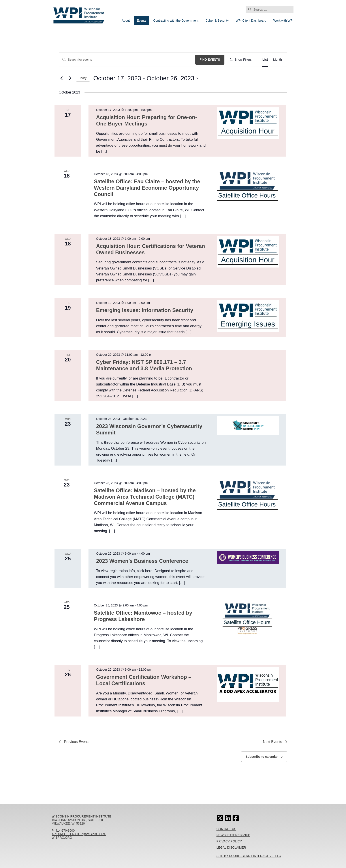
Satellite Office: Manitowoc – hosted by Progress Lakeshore (143, 616)
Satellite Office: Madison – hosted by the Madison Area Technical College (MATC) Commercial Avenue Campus (145, 497)
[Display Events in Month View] (277, 60)
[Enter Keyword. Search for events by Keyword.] (127, 60)
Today (83, 78)
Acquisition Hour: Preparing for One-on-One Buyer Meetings (146, 120)
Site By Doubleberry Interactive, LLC (249, 856)
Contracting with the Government (176, 21)
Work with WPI (283, 21)
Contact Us (226, 829)
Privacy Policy (229, 841)
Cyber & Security (217, 21)
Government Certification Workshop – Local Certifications (144, 680)
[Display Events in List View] (265, 60)
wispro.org (62, 838)
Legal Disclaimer (231, 847)
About (126, 21)
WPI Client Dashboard (251, 21)
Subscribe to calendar (262, 757)
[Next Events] (70, 78)
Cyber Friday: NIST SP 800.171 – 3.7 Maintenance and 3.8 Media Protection (144, 365)
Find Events (210, 60)
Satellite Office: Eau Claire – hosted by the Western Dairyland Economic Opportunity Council (147, 188)
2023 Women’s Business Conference (142, 561)
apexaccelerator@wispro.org (79, 834)
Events (142, 21)
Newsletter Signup (233, 835)
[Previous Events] (61, 78)
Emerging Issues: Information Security (145, 310)
